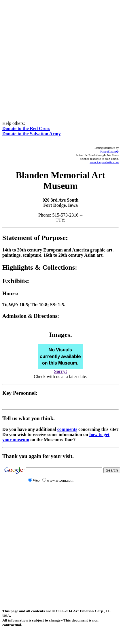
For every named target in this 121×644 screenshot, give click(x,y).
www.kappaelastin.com (104, 162)
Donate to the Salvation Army (32, 134)
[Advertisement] (59, 56)
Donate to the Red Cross (26, 128)
